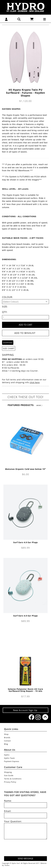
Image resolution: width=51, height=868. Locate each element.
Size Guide (9, 775)
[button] (6, 19)
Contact (7, 741)
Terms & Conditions (13, 779)
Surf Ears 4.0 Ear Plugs (26, 542)
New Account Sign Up (26, 710)
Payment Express (12, 761)
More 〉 (39, 405)
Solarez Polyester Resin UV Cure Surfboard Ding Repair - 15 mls (25, 690)
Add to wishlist (25, 333)
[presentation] (26, 848)
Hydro (7, 755)
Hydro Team (9, 758)
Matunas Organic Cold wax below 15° (26, 469)
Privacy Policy (10, 782)
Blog (6, 744)
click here (35, 382)
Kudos (7, 865)
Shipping (8, 772)
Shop (6, 734)
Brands (7, 738)
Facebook (31, 717)
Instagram (38, 717)
